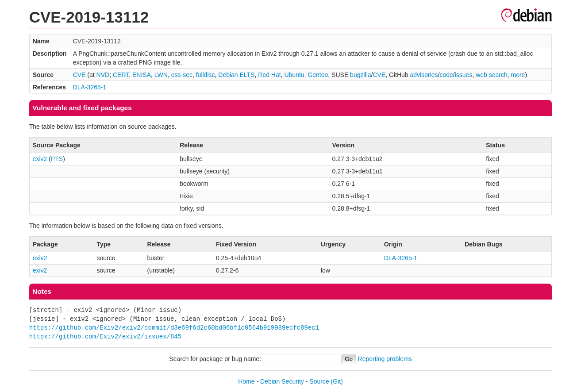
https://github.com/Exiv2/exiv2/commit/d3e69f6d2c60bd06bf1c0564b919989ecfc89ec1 (174, 328)
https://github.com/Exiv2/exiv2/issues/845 (105, 336)
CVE (79, 75)
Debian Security (282, 381)
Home (246, 381)
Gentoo (318, 75)
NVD (103, 75)
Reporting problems (385, 359)
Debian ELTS (236, 75)
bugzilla (360, 75)
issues (464, 75)
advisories (424, 75)
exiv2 (40, 159)
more (518, 75)
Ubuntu (294, 75)
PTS (57, 159)
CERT (121, 75)
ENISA (142, 75)
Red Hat (269, 75)
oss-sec (182, 75)
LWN (161, 75)
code (446, 75)
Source (319, 381)
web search (492, 75)
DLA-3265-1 (90, 87)
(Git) (337, 381)
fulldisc (206, 75)
